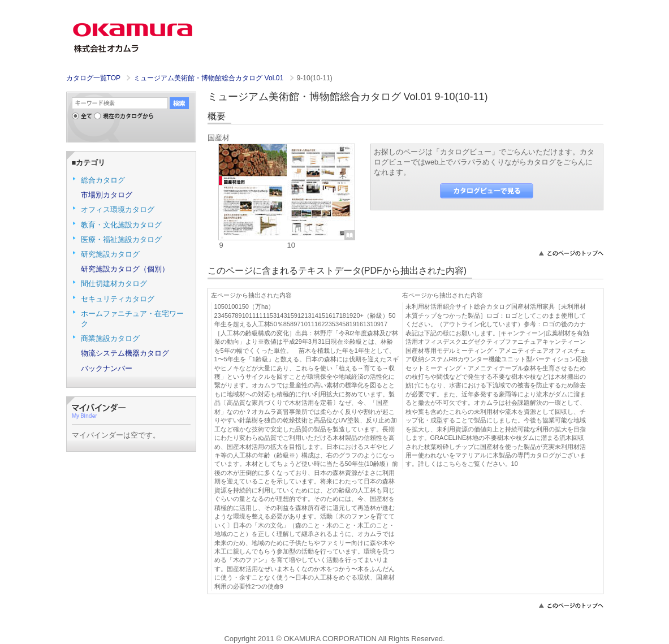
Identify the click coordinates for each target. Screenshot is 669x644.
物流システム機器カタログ (125, 353)
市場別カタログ (107, 195)
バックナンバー (107, 368)
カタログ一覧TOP (93, 78)
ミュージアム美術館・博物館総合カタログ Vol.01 (209, 78)
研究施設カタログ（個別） (125, 269)
